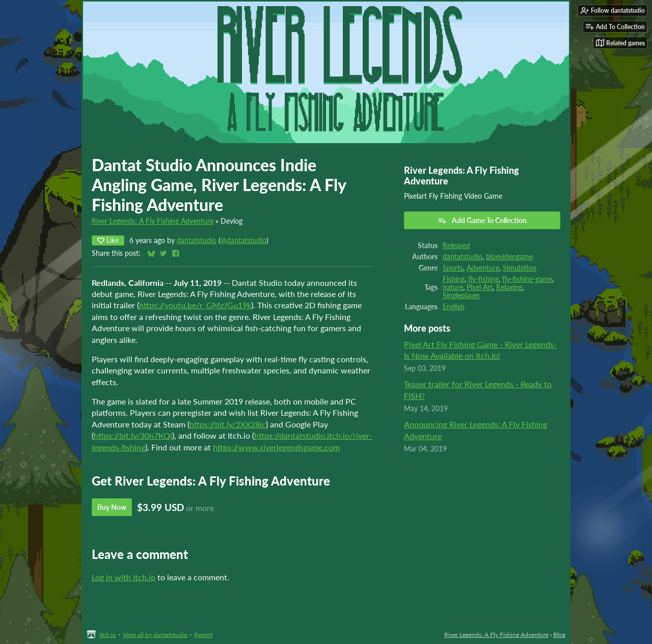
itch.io (108, 635)
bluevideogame (509, 257)
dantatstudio (197, 240)
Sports (453, 268)
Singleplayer (461, 296)
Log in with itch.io (124, 577)
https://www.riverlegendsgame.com (276, 447)
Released (456, 246)
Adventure (483, 268)
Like (108, 240)
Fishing (454, 279)
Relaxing (509, 287)
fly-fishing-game (527, 279)
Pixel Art (480, 287)
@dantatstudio (243, 240)
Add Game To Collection (482, 221)
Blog (559, 635)
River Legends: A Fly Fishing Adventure (153, 221)
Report (203, 635)
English (454, 307)
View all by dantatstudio (155, 635)
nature (453, 287)
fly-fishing (483, 279)
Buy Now (112, 507)
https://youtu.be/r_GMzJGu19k (195, 305)
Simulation (520, 268)
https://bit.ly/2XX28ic (228, 424)
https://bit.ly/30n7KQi (133, 435)
